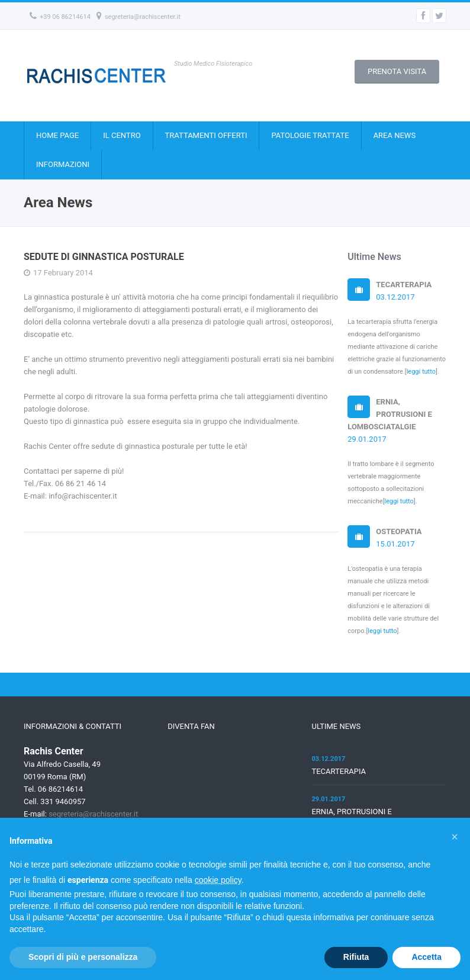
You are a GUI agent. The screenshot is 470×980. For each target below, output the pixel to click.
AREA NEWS (395, 135)
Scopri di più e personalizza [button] (83, 957)
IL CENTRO (122, 135)
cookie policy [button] (218, 880)
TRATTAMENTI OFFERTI (206, 135)
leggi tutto (421, 372)
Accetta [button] (426, 957)
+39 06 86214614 (60, 17)
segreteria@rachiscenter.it (139, 17)
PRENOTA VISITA (397, 71)
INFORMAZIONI (63, 164)
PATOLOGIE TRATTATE (310, 135)
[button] (455, 837)
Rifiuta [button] (356, 957)
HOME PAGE (57, 135)
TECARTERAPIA (339, 771)
